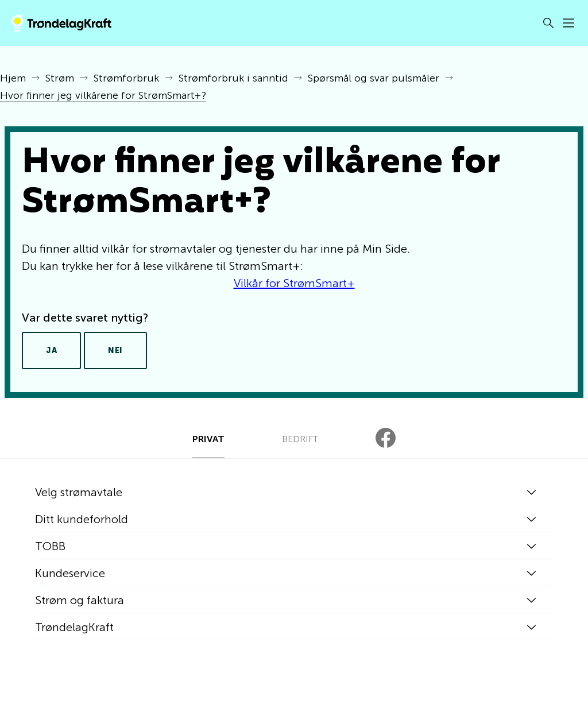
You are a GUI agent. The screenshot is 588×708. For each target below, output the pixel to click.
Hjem (13, 78)
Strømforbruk (126, 78)
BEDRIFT (300, 439)
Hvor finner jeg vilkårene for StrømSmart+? (103, 95)
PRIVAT (208, 439)
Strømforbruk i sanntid (233, 78)
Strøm (60, 78)
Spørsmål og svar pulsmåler (374, 78)
